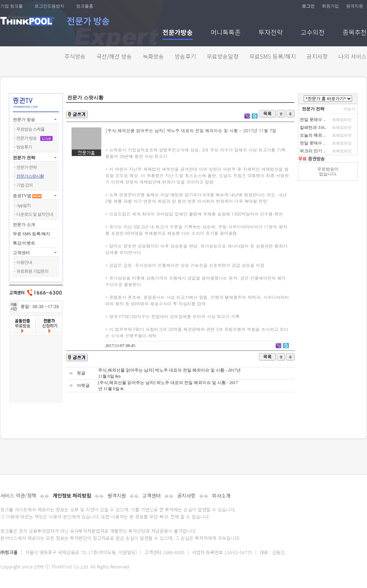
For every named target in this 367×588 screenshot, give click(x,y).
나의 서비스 (353, 56)
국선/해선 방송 (114, 56)
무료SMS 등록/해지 (273, 56)
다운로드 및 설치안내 (35, 214)
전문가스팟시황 (30, 176)
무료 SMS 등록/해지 (31, 234)
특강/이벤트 (24, 243)
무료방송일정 (223, 56)
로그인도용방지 (49, 6)
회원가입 (330, 6)
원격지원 (355, 6)
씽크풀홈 (85, 6)
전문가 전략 (24, 158)
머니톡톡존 (226, 33)
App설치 (23, 205)
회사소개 (221, 495)
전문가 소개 (24, 225)
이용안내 (24, 262)
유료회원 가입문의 (32, 271)
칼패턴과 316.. (313, 127)
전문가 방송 (24, 120)
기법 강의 (25, 185)
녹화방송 (153, 56)
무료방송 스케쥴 (30, 129)
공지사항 (317, 56)
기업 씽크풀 (12, 6)
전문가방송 (178, 33)
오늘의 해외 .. (313, 135)
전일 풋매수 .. (313, 120)
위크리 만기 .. (313, 151)
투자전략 (271, 33)
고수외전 (313, 33)
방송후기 (185, 56)
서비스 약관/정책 (18, 495)
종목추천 (355, 33)
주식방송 (75, 56)
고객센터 (151, 495)
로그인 (308, 6)
